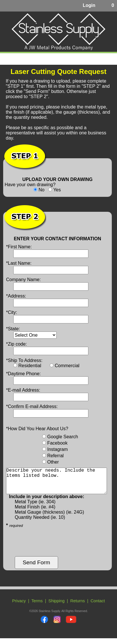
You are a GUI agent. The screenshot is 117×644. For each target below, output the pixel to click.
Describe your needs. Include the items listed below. (56, 484)
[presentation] (50, 548)
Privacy (19, 607)
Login (89, 5)
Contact (98, 607)
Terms (37, 607)
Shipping (57, 607)
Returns (77, 607)
